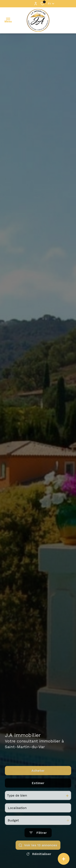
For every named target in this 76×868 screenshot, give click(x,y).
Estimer (38, 790)
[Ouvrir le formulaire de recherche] (38, 840)
